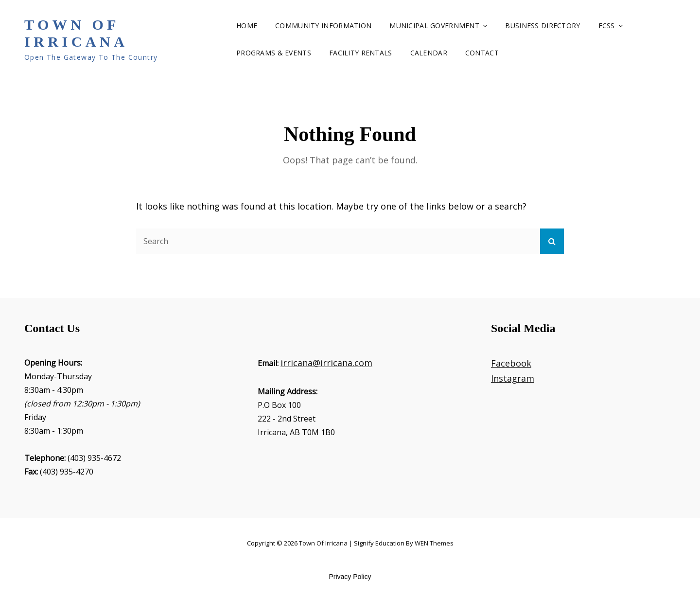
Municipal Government (434, 26)
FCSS (607, 26)
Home (247, 26)
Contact (482, 53)
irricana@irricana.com (326, 363)
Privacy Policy (350, 577)
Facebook (511, 363)
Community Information (323, 26)
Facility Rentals (361, 53)
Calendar (429, 53)
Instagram (513, 378)
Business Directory (542, 26)
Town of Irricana (76, 33)
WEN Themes (434, 543)
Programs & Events (274, 53)
